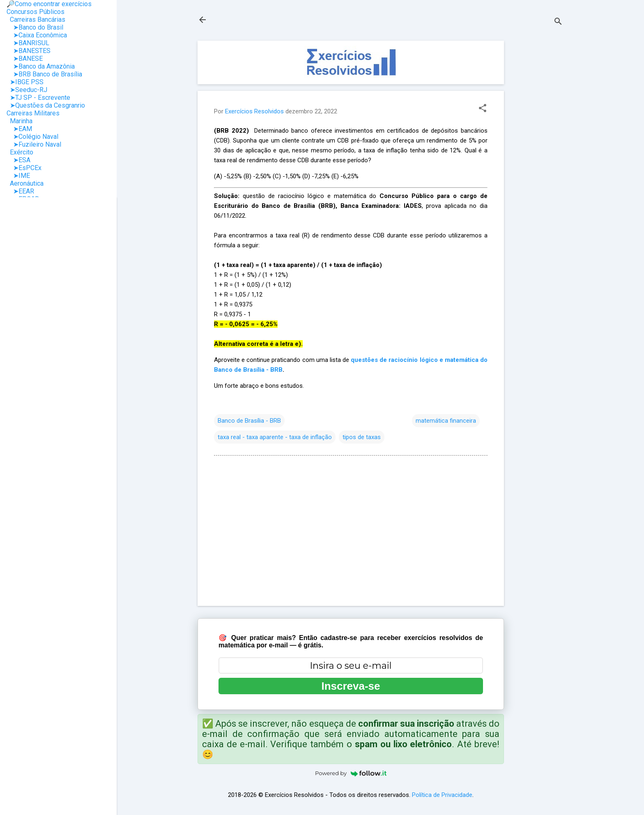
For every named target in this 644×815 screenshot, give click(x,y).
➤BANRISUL (28, 43)
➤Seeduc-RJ (27, 90)
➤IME (18, 176)
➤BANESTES (29, 51)
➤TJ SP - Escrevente (38, 98)
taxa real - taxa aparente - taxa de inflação (275, 437)
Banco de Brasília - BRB (249, 421)
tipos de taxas (362, 437)
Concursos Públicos (36, 12)
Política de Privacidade (442, 795)
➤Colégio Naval (32, 137)
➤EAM (19, 129)
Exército (20, 152)
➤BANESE (25, 59)
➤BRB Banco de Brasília (44, 74)
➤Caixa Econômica (37, 35)
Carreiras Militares (33, 113)
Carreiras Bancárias (36, 20)
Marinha (20, 121)
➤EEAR (20, 191)
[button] (483, 109)
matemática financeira (446, 421)
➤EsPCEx (24, 168)
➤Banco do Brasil (35, 27)
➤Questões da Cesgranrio (46, 105)
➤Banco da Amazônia (41, 66)
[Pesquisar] (558, 22)
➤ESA (18, 160)
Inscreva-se (351, 686)
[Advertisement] (537, 164)
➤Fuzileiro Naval (34, 144)
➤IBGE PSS (25, 82)
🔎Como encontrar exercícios (49, 4)
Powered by (351, 773)
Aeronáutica (25, 183)
